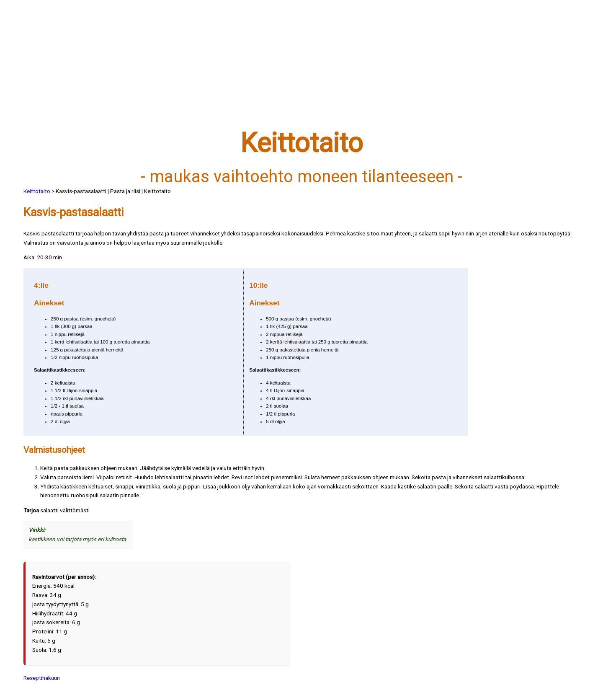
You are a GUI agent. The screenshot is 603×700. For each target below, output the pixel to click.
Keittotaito (37, 191)
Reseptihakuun (42, 678)
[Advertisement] (275, 70)
